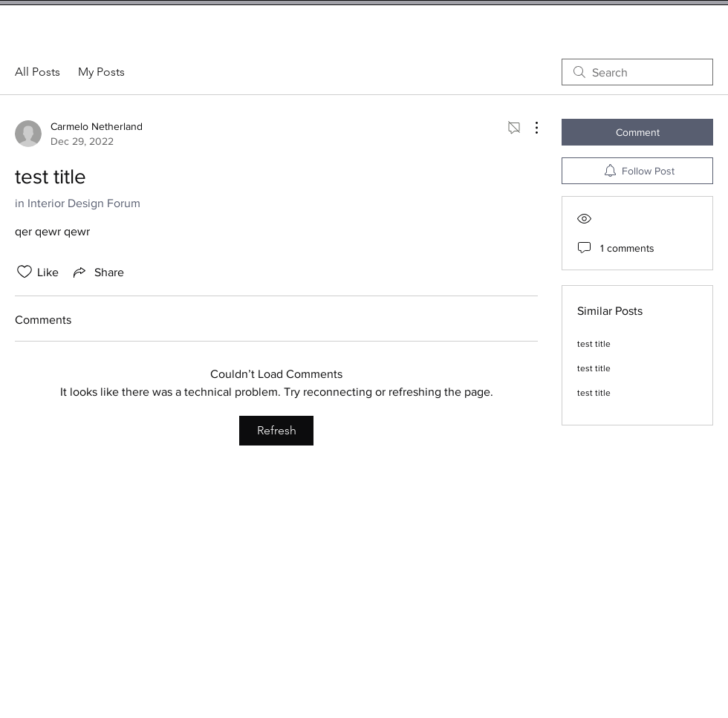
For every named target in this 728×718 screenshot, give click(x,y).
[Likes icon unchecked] (25, 272)
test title (594, 344)
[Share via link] (97, 272)
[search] (637, 72)
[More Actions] (529, 128)
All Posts (38, 72)
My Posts (101, 72)
